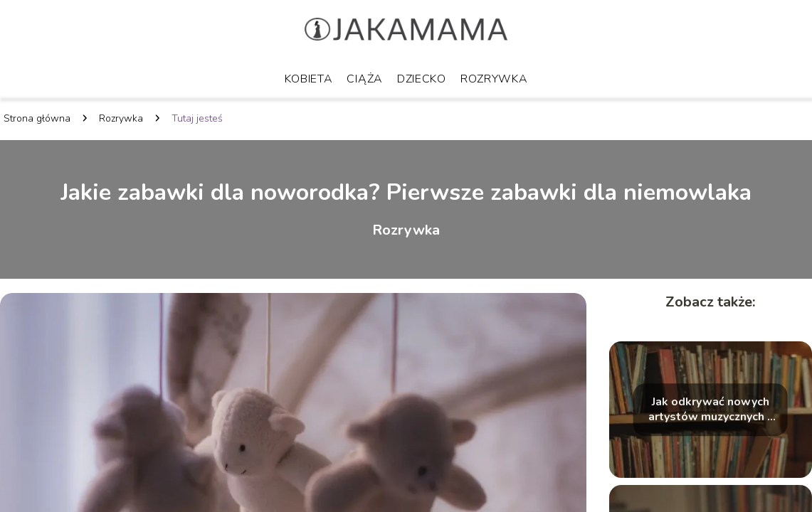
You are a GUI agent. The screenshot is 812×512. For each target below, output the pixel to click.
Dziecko (422, 79)
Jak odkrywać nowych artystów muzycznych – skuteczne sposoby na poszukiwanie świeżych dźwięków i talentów (710, 410)
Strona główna (37, 118)
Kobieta (309, 79)
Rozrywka (494, 79)
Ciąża (365, 79)
